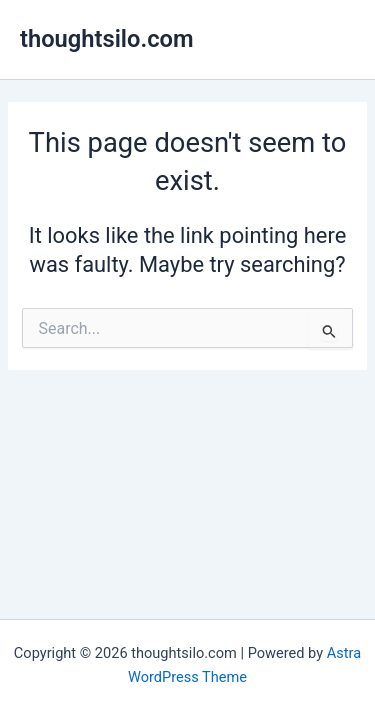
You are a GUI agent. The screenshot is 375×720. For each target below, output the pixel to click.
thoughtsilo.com (107, 39)
